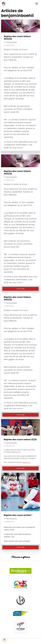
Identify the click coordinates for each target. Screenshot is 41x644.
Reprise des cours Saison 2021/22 (17, 38)
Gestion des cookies (20, 641)
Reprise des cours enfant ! (18, 515)
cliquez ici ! (26, 462)
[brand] (4, 4)
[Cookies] (4, 640)
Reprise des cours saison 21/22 (20, 440)
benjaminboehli (12, 42)
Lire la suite (20, 289)
